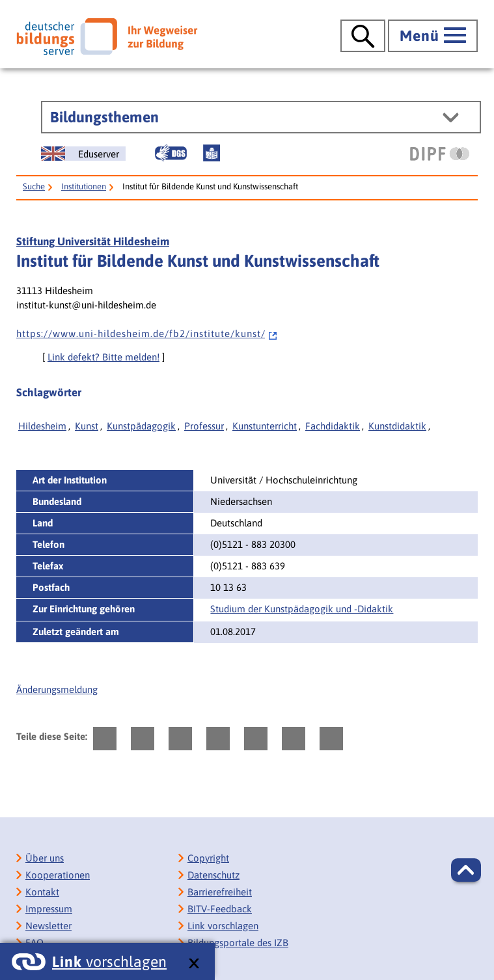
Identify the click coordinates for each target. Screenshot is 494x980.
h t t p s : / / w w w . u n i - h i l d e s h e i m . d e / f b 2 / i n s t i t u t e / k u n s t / (147, 333)
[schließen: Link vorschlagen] (194, 964)
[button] (466, 870)
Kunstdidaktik (397, 426)
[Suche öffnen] (363, 36)
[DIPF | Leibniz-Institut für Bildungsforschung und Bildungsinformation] (440, 154)
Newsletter (48, 926)
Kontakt (42, 892)
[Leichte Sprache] (212, 153)
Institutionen (84, 186)
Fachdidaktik (333, 426)
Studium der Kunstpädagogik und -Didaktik (302, 609)
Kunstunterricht (265, 426)
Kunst (87, 426)
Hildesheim (42, 426)
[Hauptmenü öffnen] (433, 36)
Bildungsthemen (104, 117)
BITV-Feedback (220, 909)
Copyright (208, 858)
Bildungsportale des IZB (238, 943)
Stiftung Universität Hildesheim (93, 241)
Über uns (45, 858)
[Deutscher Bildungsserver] (107, 36)
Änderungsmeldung (57, 689)
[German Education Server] (83, 154)
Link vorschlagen (223, 926)
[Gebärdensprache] (171, 153)
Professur (204, 426)
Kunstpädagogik (141, 426)
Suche (34, 186)
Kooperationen (58, 875)
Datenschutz (213, 875)
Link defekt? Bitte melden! (103, 357)
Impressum (49, 909)
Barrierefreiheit (220, 892)
